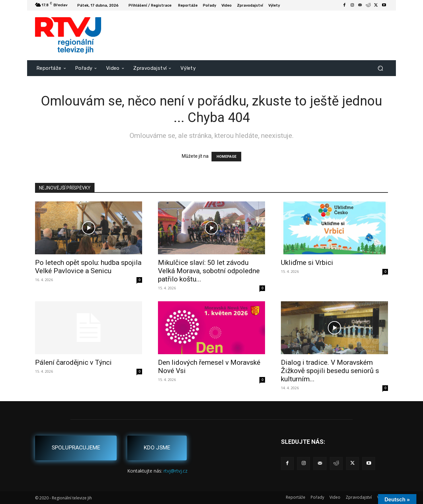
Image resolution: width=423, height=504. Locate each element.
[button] (380, 68)
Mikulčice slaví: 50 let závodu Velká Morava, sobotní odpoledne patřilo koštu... (209, 271)
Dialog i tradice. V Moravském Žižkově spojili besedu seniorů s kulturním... (330, 371)
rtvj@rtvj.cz (175, 471)
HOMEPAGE (226, 157)
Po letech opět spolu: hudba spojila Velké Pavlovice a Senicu (88, 267)
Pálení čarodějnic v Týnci (73, 362)
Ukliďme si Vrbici (307, 263)
